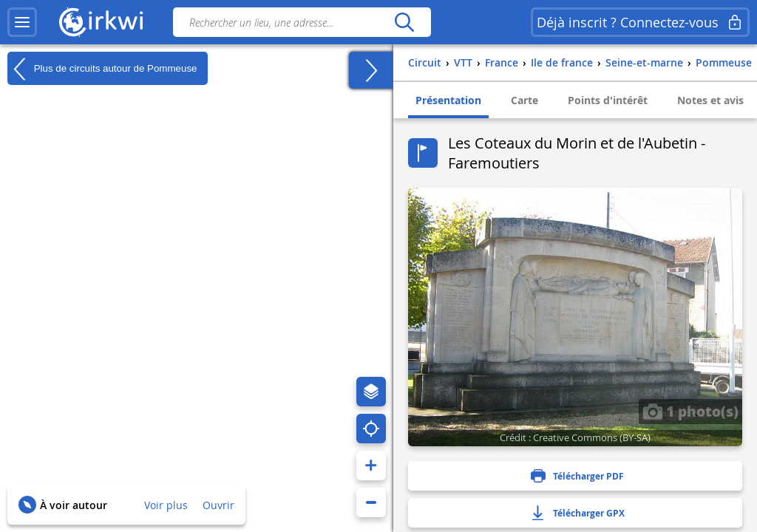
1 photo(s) (690, 411)
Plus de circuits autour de (102, 69)
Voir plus (166, 505)
